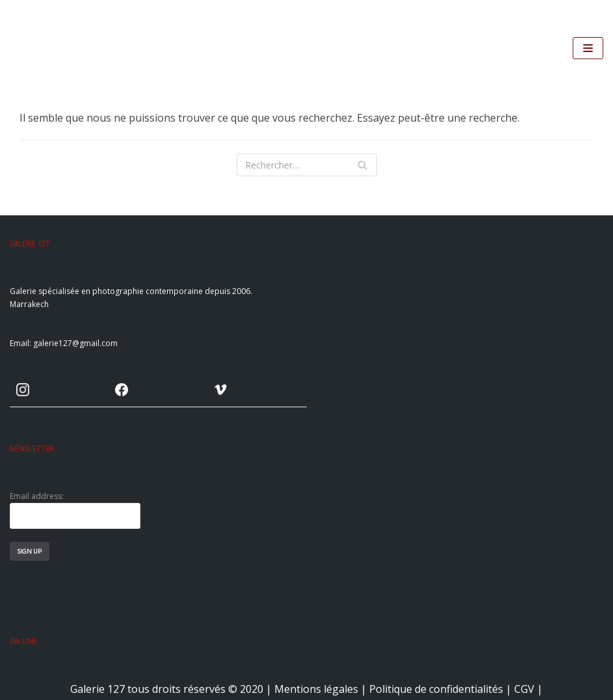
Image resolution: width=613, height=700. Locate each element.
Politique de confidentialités (436, 689)
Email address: (75, 510)
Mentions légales (316, 689)
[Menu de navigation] (588, 48)
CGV (524, 689)
